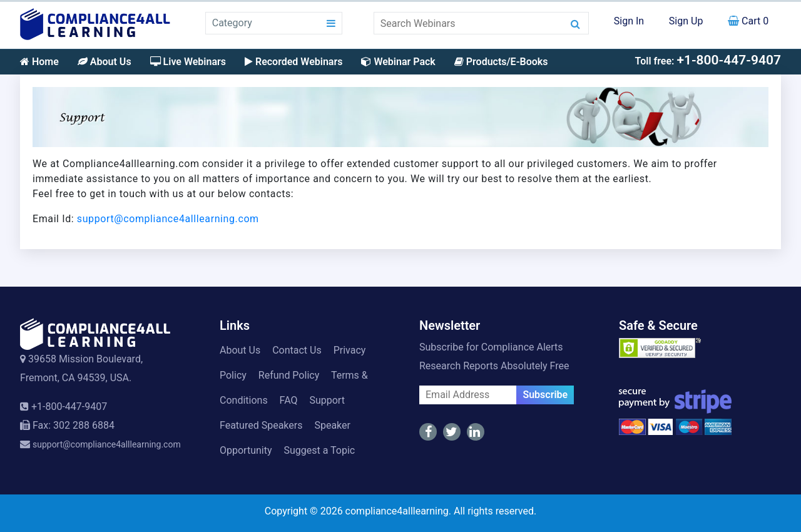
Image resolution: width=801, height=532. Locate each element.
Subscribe (545, 395)
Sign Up (686, 21)
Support (327, 400)
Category (232, 23)
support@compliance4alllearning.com (168, 219)
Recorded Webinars (293, 62)
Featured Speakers (261, 425)
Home (39, 62)
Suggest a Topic (319, 450)
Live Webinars (188, 62)
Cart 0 (748, 21)
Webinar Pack (398, 62)
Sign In (629, 21)
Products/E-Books (501, 62)
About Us (105, 62)
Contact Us (297, 350)
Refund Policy (289, 375)
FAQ (289, 400)
